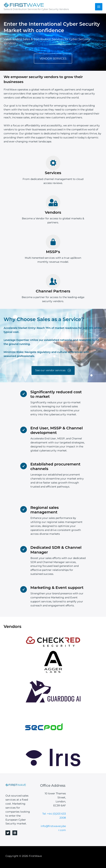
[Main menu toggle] (99, 7)
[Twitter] (8, 833)
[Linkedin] (15, 833)
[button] (53, 59)
